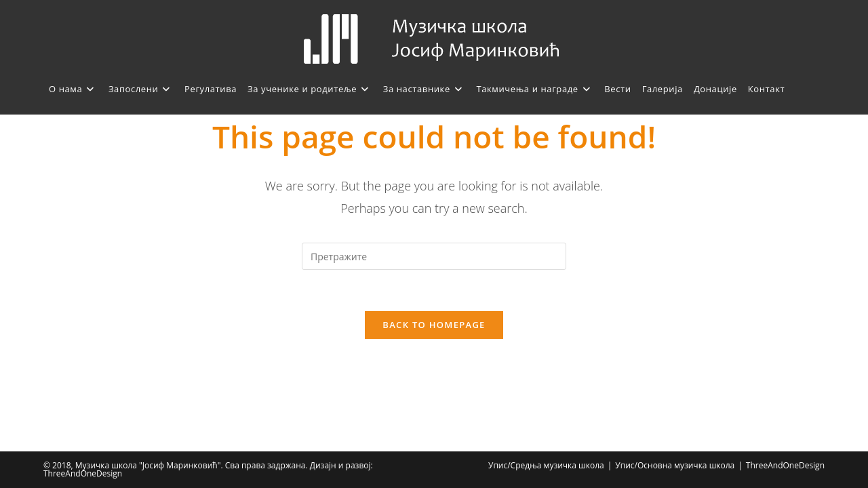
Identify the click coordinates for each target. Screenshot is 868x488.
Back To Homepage (434, 325)
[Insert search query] (434, 256)
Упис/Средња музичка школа (546, 465)
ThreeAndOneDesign (785, 465)
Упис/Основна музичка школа (675, 465)
